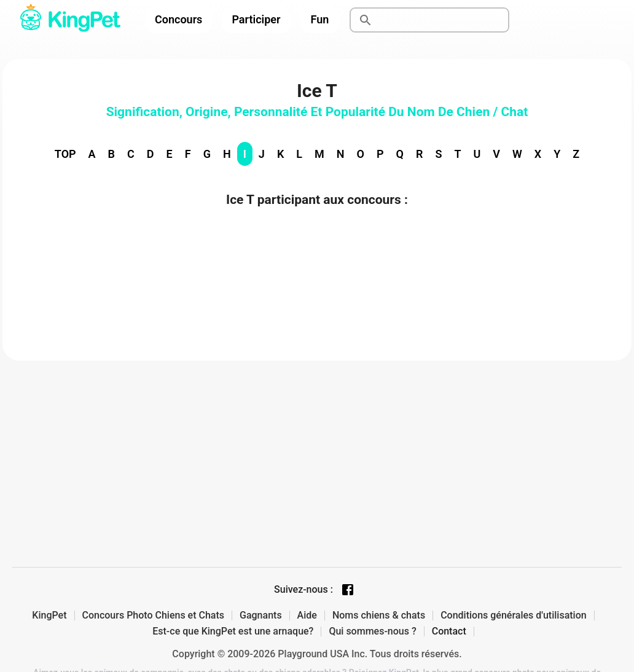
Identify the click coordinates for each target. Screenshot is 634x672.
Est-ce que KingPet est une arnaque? (233, 631)
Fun (320, 19)
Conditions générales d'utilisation (514, 615)
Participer (256, 19)
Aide (307, 615)
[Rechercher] (444, 20)
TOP (65, 154)
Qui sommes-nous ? (372, 631)
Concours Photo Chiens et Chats (154, 615)
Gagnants (261, 615)
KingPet (49, 615)
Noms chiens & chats (379, 615)
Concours (178, 19)
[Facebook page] (348, 590)
